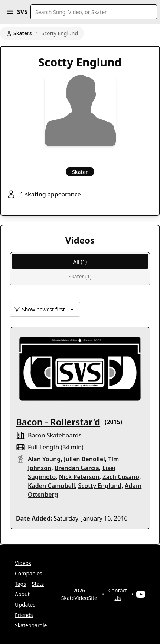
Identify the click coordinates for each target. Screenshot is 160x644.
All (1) (80, 262)
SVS (22, 12)
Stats (38, 584)
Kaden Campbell (51, 486)
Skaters (19, 33)
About (22, 594)
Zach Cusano (121, 477)
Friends (24, 615)
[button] (10, 12)
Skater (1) (80, 276)
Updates (25, 605)
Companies (29, 573)
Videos (23, 563)
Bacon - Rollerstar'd (58, 422)
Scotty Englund (100, 486)
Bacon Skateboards (55, 435)
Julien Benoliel (84, 459)
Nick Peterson (79, 477)
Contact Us (118, 594)
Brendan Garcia (77, 468)
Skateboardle (31, 625)
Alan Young (44, 459)
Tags (20, 584)
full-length (43, 447)
